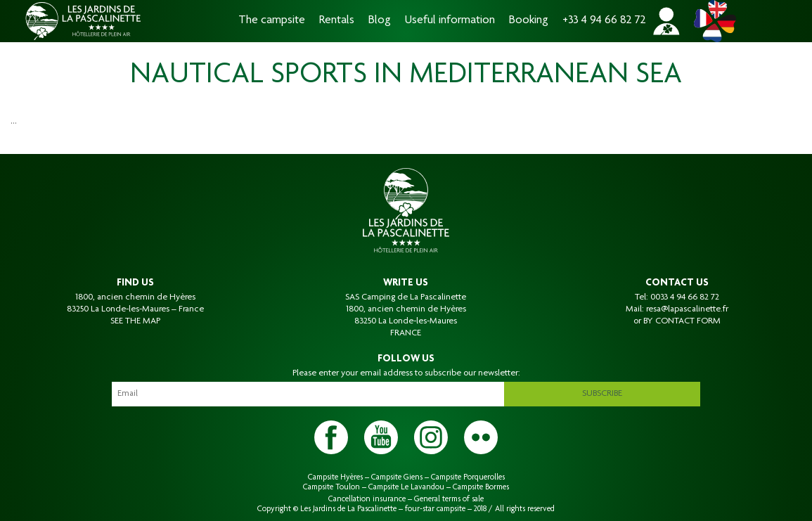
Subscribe (602, 394)
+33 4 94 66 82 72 (604, 21)
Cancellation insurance (367, 499)
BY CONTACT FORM (682, 321)
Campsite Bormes (481, 487)
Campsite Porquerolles (468, 477)
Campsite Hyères (335, 477)
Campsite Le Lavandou (406, 487)
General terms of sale (449, 499)
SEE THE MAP (135, 321)
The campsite (272, 21)
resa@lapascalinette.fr (687, 309)
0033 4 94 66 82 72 (685, 297)
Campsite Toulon (331, 487)
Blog (380, 21)
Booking (529, 21)
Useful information (450, 21)
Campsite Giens (397, 477)
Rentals (337, 21)
